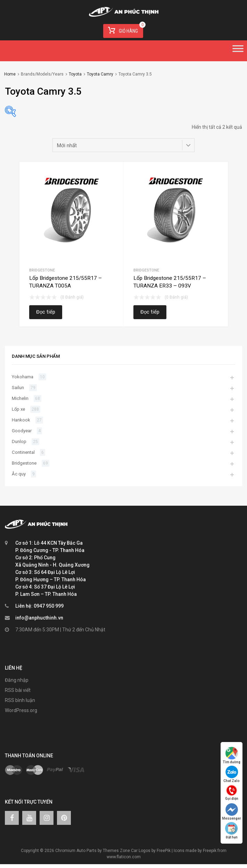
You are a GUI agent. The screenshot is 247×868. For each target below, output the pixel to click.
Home (10, 74)
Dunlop (19, 441)
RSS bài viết (18, 690)
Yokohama (23, 377)
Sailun (18, 388)
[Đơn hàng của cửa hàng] (124, 145)
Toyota (75, 74)
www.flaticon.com (124, 857)
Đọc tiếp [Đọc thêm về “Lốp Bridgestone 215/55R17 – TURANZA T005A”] (46, 312)
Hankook (21, 420)
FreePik (164, 851)
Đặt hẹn (232, 831)
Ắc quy (19, 474)
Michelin (20, 398)
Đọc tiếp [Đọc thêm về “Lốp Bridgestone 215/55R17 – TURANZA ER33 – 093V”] (150, 312)
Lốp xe (18, 409)
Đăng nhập (17, 680)
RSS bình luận (20, 700)
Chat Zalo (232, 774)
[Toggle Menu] (238, 51)
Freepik (210, 851)
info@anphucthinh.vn (39, 618)
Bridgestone (42, 270)
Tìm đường (232, 755)
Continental (23, 452)
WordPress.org (21, 710)
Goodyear (22, 431)
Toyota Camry (100, 74)
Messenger (232, 812)
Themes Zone (116, 851)
